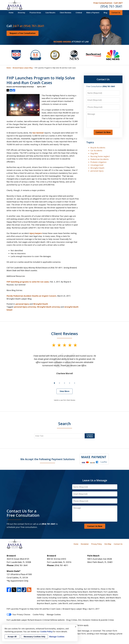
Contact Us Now (103, 132)
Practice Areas (35, 13)
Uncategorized (97, 165)
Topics (90, 142)
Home (11, 13)
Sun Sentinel (38, 133)
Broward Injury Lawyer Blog (23, 68)
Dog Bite (94, 153)
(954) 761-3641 (112, 6)
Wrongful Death (41, 304)
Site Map (108, 544)
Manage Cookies (54, 614)
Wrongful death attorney (49, 307)
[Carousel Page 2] (59, 383)
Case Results (50, 13)
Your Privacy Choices (18, 614)
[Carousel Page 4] (70, 383)
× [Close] (76, 627)
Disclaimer (85, 544)
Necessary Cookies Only (34, 637)
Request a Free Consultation (23, 33)
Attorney (22, 13)
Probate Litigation (98, 162)
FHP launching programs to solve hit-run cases (28, 282)
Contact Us (116, 13)
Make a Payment (93, 13)
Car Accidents (96, 150)
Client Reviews (66, 13)
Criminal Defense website (54, 620)
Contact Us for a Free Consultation (23, 513)
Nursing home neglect (100, 156)
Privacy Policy (97, 544)
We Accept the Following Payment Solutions (48, 459)
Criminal (79, 13)
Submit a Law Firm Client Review (65, 400)
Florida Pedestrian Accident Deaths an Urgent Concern (31, 296)
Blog (105, 13)
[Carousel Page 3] (64, 383)
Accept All (12, 637)
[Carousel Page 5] (75, 383)
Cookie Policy (38, 614)
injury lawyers (36, 233)
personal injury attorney (25, 307)
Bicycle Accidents (98, 148)
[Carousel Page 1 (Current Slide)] (54, 383)
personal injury (22, 304)
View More (64, 391)
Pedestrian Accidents (100, 159)
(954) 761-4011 (61, 565)
